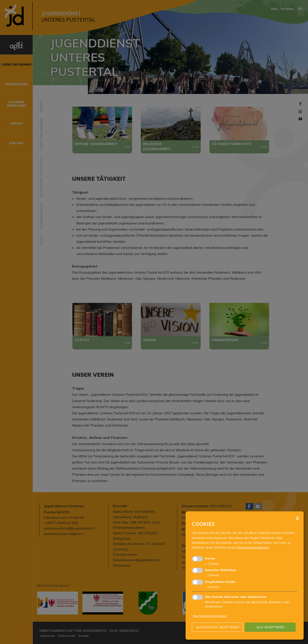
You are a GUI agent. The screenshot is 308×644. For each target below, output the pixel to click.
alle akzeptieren (270, 627)
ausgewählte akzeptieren (218, 627)
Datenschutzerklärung (253, 547)
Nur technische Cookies (210, 616)
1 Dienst (212, 564)
